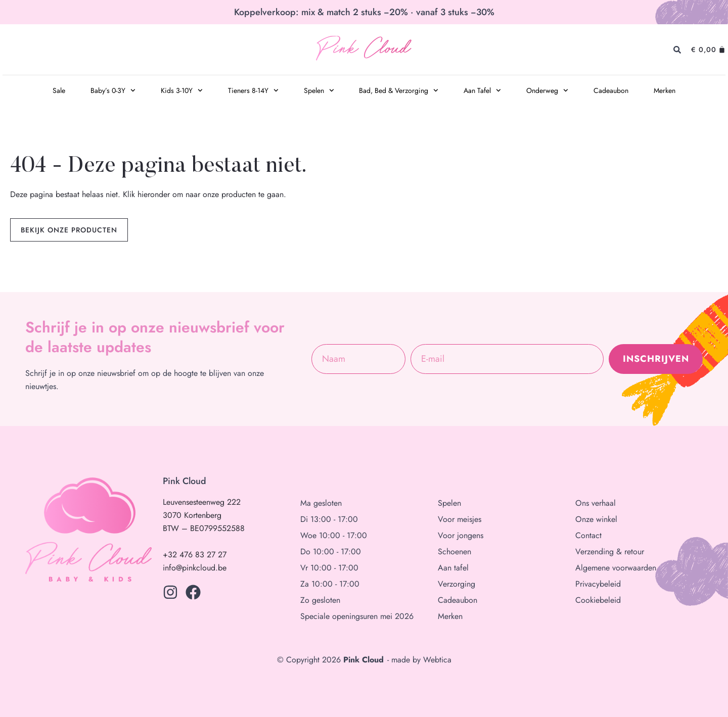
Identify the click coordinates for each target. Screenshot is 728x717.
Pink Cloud (363, 50)
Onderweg (547, 90)
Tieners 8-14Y (253, 90)
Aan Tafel (482, 90)
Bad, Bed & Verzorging (399, 90)
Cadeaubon (611, 90)
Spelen (319, 90)
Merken (665, 90)
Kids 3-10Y (182, 90)
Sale (59, 90)
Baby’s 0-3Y (113, 90)
